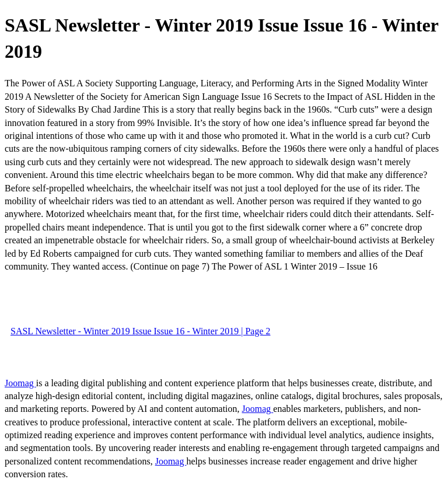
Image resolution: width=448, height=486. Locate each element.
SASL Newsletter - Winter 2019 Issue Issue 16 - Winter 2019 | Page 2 (141, 331)
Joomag (20, 383)
